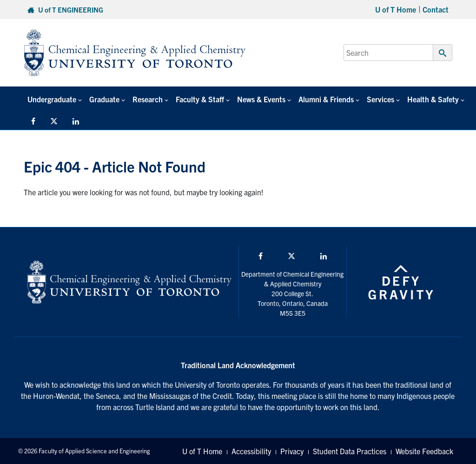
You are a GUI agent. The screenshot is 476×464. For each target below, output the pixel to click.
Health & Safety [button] (433, 99)
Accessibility (251, 451)
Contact (436, 9)
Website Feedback (424, 451)
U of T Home (396, 9)
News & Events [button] (261, 99)
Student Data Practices (350, 451)
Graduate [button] (104, 99)
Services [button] (380, 99)
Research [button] (148, 99)
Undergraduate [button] (52, 99)
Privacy (292, 451)
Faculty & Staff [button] (200, 99)
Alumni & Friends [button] (326, 99)
